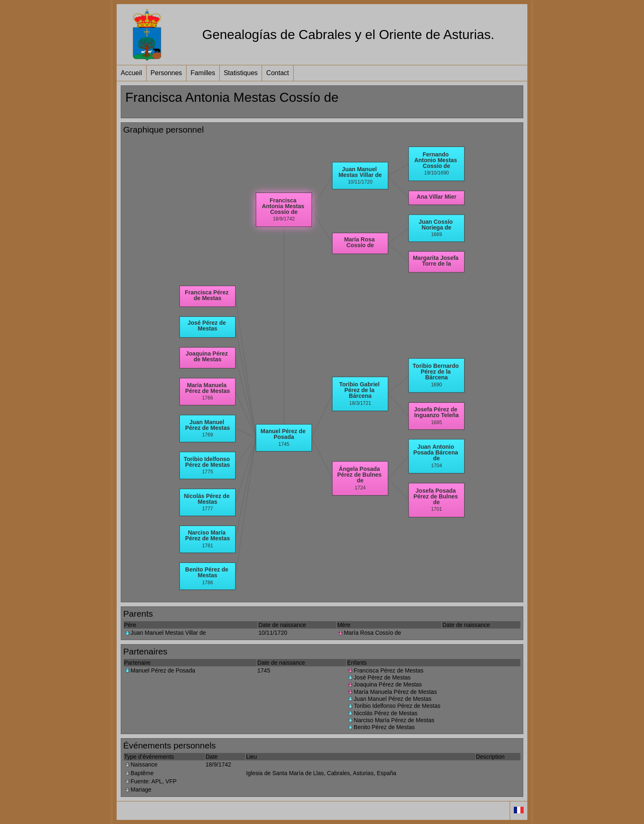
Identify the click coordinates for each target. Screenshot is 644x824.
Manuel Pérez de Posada (160, 670)
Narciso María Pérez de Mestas (391, 720)
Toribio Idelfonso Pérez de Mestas (394, 706)
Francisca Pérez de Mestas (385, 670)
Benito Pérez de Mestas (381, 727)
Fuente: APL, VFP (150, 781)
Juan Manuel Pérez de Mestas (389, 699)
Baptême (139, 773)
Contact (277, 73)
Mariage (138, 790)
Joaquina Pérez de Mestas (384, 684)
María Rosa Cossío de (369, 633)
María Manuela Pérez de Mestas (392, 692)
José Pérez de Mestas (379, 677)
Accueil (131, 73)
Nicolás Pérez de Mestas (382, 713)
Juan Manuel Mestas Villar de (165, 633)
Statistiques (241, 73)
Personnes (167, 73)
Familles (203, 73)
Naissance (141, 764)
